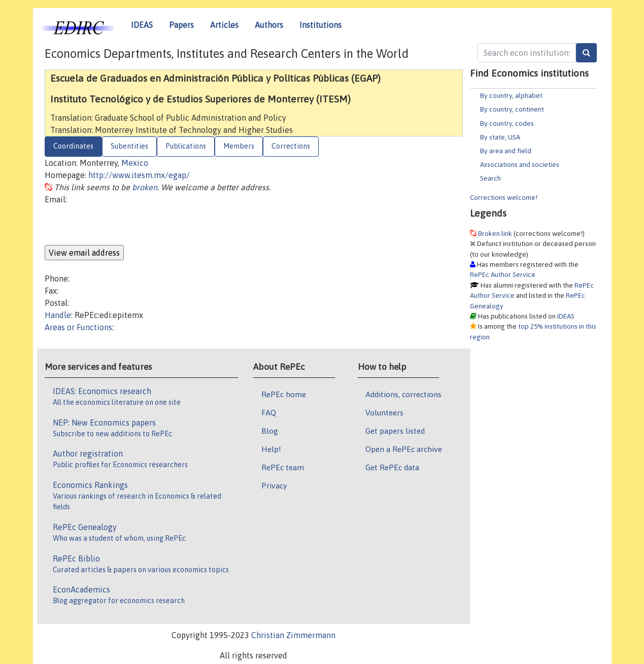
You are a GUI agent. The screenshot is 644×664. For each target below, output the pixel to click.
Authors (269, 25)
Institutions (320, 25)
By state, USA (500, 137)
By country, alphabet (511, 95)
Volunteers (384, 412)
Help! (271, 449)
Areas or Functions (78, 327)
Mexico (135, 163)
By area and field (506, 151)
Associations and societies (520, 164)
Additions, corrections (403, 394)
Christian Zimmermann (293, 635)
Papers (181, 25)
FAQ (269, 412)
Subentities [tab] (129, 146)
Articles (224, 25)
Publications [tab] (186, 146)
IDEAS (142, 25)
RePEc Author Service (503, 274)
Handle (58, 315)
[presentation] (122, 225)
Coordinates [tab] (73, 146)
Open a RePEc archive (404, 449)
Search (490, 178)
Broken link (495, 233)
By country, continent (512, 109)
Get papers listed (395, 431)
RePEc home (284, 394)
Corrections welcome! (504, 197)
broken (145, 187)
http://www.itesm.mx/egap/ (139, 175)
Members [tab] (239, 146)
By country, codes (507, 123)
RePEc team (283, 467)
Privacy (274, 485)
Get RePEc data (392, 467)
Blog (270, 431)
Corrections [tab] (291, 146)
